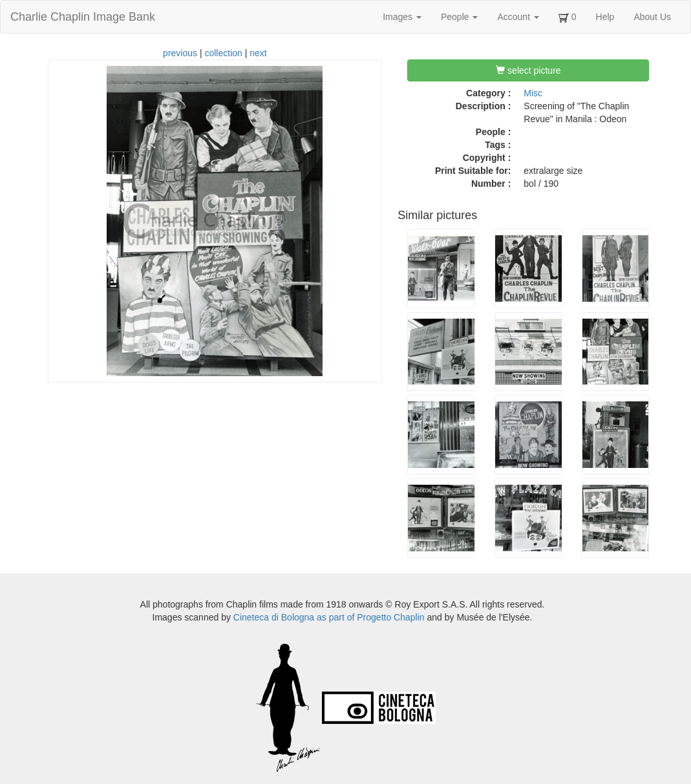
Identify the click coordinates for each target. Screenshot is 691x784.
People (459, 17)
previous (180, 53)
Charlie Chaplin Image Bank (83, 17)
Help (605, 17)
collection (223, 53)
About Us (652, 17)
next (258, 53)
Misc (533, 93)
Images (402, 17)
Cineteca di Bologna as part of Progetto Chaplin (329, 617)
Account (518, 17)
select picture (528, 70)
